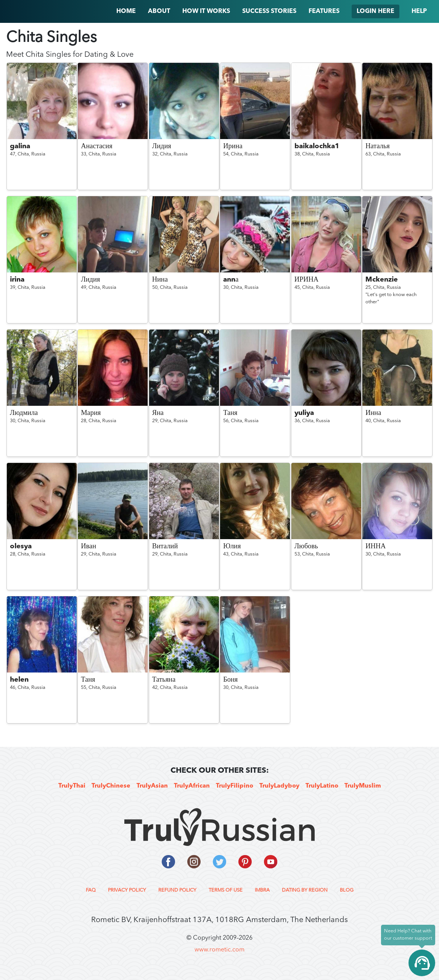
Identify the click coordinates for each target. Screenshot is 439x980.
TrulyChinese (111, 786)
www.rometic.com (220, 950)
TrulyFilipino (235, 786)
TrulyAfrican (192, 786)
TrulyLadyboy (279, 786)
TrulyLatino (322, 786)
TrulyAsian (152, 786)
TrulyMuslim (363, 786)
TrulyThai (72, 786)
